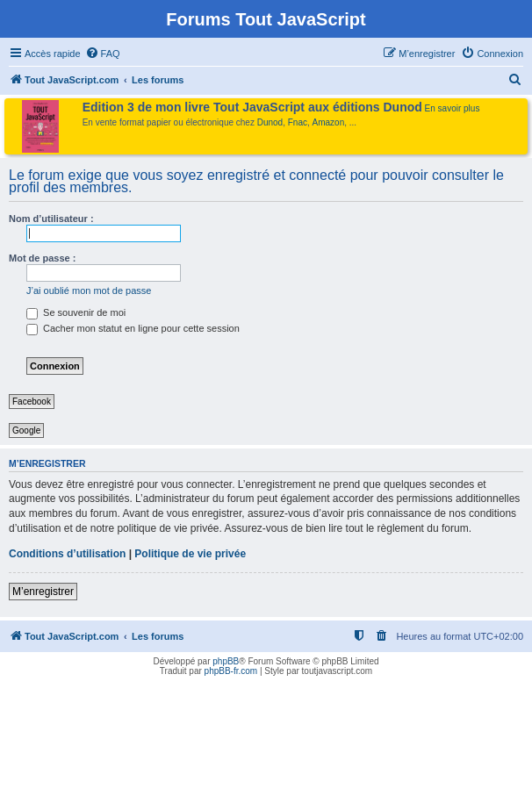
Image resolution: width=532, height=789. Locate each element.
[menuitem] (103, 54)
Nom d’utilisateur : (51, 219)
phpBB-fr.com (231, 671)
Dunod (270, 122)
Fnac (298, 122)
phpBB (226, 661)
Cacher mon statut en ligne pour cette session (133, 328)
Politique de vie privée (190, 554)
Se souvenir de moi (76, 312)
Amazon (329, 122)
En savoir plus (453, 108)
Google (26, 430)
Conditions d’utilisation (67, 554)
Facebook (32, 402)
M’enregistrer (43, 592)
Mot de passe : (42, 258)
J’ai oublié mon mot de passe (89, 290)
